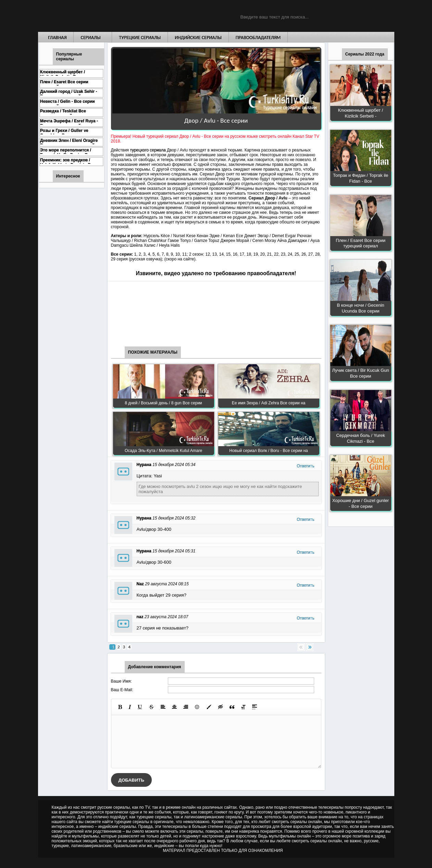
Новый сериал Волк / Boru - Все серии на (269, 451)
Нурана (144, 465)
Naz (140, 584)
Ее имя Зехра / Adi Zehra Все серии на (269, 403)
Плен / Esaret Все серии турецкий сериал (361, 243)
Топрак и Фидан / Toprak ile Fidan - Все (361, 178)
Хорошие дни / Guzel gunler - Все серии (361, 503)
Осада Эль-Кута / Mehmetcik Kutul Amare (163, 451)
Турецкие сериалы (140, 38)
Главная (58, 38)
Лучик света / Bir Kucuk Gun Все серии (360, 373)
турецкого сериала (148, 150)
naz (140, 617)
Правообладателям (258, 38)
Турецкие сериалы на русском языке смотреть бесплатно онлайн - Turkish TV (101, 16)
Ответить (305, 466)
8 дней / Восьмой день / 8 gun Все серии (163, 403)
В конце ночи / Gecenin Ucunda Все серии (360, 308)
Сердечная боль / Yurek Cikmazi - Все (361, 438)
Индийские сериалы (198, 38)
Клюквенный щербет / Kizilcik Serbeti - (361, 113)
